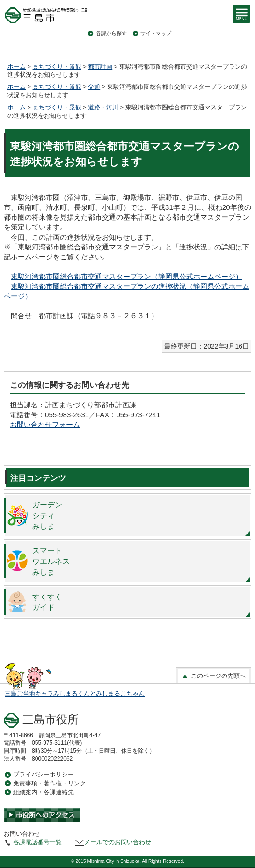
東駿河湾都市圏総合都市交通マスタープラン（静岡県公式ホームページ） (127, 276)
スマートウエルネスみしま (51, 561)
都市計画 (100, 67)
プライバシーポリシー (44, 774)
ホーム (17, 67)
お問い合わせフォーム (45, 424)
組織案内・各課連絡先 (44, 792)
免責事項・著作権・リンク (50, 783)
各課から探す (111, 33)
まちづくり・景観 (57, 67)
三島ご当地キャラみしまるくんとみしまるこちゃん (75, 694)
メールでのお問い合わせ (118, 842)
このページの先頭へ (214, 676)
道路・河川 (103, 107)
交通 (94, 87)
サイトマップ (156, 33)
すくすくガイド (47, 602)
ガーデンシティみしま (47, 515)
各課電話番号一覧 (37, 842)
